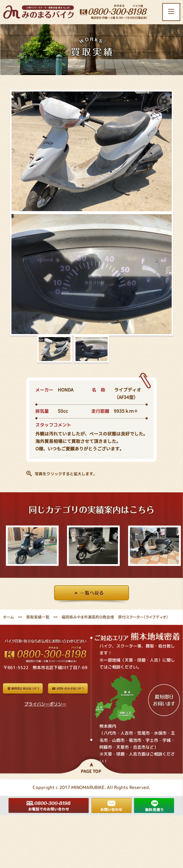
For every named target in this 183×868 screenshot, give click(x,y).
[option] (31, 546)
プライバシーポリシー (45, 704)
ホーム (9, 617)
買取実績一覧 (38, 617)
